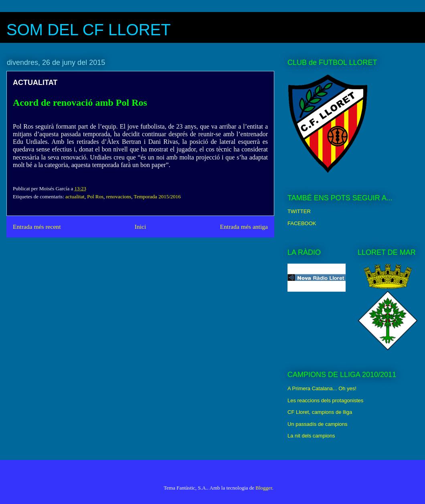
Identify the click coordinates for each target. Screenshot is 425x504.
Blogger (264, 488)
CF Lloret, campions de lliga (320, 412)
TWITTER (299, 211)
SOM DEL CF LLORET (89, 30)
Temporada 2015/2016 (157, 197)
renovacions (119, 197)
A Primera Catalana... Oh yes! (322, 388)
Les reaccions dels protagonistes (325, 400)
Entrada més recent (37, 227)
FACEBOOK (302, 223)
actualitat (75, 197)
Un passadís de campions (318, 424)
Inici (141, 227)
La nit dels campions (311, 436)
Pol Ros (95, 197)
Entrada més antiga (244, 227)
